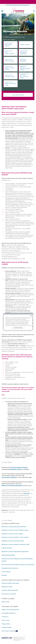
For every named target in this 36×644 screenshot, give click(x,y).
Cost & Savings (6, 572)
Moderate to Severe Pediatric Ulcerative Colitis (16, 544)
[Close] (31, 316)
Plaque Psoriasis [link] (10, 52)
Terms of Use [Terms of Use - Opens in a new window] (5, 620)
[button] (34, 11)
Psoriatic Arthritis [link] (25, 45)
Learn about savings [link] (18, 95)
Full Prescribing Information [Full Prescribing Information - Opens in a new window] (10, 590)
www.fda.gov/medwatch (9, 477)
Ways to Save (5, 602)
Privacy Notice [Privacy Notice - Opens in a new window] (6, 624)
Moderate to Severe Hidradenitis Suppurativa (15, 552)
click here (26, 494)
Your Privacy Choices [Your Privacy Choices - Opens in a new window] (8, 631)
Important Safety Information (10, 583)
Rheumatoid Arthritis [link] (10, 45)
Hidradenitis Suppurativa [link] (25, 52)
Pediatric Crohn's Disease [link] (10, 68)
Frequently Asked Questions (10, 568)
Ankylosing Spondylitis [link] (23, 60)
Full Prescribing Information (19, 468)
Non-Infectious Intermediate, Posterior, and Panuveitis (18, 565)
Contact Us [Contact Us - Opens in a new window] (5, 617)
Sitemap (4, 575)
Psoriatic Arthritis (7, 548)
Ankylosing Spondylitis (8, 555)
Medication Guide (15, 469)
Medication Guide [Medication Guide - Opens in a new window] (7, 587)
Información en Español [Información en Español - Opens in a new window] (9, 594)
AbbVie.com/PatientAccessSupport (12, 486)
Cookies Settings (7, 627)
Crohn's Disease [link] (10, 60)
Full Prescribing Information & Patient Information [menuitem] (17, 5)
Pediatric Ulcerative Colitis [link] (10, 84)
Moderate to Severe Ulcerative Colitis (13, 541)
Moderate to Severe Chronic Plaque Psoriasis (15, 530)
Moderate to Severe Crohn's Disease (12, 534)
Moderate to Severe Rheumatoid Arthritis (14, 527)
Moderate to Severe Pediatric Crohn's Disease (15, 537)
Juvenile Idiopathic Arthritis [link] (25, 68)
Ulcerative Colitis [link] (10, 76)
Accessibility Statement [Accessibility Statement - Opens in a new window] (9, 613)
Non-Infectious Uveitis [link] (25, 76)
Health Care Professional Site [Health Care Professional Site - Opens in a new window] (10, 610)
